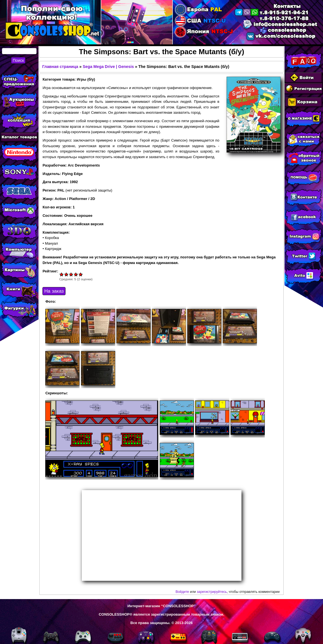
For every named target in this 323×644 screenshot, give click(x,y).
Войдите (182, 592)
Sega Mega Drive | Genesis (108, 67)
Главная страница (60, 67)
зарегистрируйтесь (212, 592)
